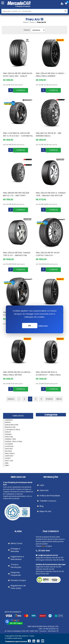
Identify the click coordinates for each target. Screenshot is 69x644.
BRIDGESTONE (10, 427)
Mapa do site (45, 511)
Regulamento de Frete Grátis (18, 587)
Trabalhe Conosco (48, 501)
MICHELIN (8, 451)
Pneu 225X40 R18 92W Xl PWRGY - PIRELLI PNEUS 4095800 (51, 75)
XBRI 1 (7, 465)
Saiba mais (43, 326)
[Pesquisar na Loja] (34, 11)
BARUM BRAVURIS (12, 425)
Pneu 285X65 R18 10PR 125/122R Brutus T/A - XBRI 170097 (16, 194)
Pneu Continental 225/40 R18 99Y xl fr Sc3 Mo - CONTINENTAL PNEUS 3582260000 (18, 136)
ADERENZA (9, 420)
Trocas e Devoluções (16, 566)
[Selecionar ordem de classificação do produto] (38, 30)
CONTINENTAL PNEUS (13, 429)
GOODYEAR (9, 446)
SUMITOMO (9, 456)
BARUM (8, 422)
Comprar (21, 90)
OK (30, 326)
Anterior (11, 399)
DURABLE (8, 434)
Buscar (65, 11)
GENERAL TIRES (11, 439)
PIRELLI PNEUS (10, 453)
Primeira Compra (18, 580)
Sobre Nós (44, 490)
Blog (42, 506)
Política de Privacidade (50, 496)
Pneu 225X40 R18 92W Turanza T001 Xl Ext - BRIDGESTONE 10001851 (17, 255)
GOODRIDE (9, 444)
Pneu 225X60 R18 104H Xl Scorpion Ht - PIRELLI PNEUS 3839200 (48, 375)
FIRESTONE (9, 437)
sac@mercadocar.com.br (47, 555)
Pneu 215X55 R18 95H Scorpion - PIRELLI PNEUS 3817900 (17, 374)
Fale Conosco (51, 531)
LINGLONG (9, 449)
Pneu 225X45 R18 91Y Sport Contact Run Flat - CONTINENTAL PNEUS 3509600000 (51, 255)
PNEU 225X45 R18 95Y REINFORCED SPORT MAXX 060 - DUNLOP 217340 (18, 76)
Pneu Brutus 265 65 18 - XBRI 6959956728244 (49, 135)
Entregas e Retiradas (15, 550)
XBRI (7, 463)
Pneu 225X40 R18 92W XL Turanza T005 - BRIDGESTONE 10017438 (51, 194)
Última (59, 399)
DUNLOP (8, 432)
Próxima (49, 399)
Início (26, 22)
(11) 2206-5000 (43, 551)
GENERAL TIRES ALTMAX (14, 441)
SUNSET (8, 458)
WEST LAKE (9, 461)
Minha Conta (16, 543)
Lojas (42, 485)
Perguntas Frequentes (16, 574)
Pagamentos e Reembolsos (17, 558)
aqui (43, 546)
